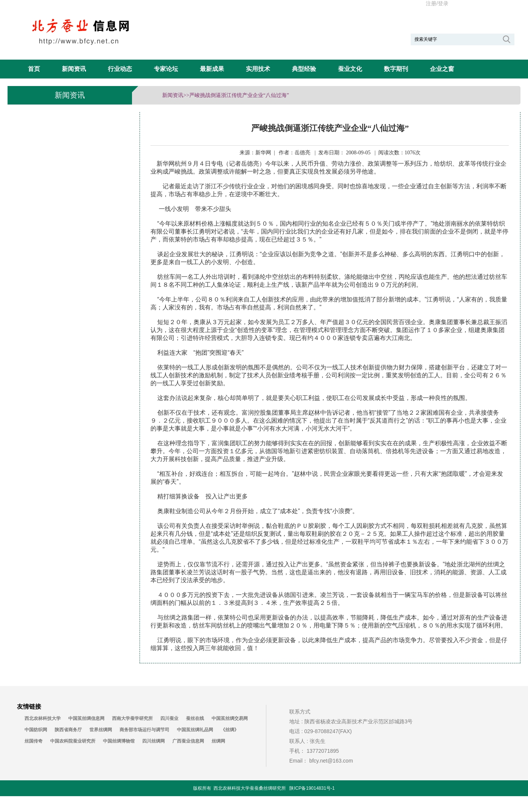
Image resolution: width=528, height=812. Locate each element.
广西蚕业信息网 (188, 741)
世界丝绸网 (101, 730)
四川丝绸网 (153, 741)
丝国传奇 (34, 741)
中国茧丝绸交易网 (230, 718)
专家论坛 (166, 69)
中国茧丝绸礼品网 (195, 730)
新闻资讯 (74, 69)
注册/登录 (437, 3)
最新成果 (212, 69)
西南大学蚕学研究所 (132, 718)
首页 (34, 69)
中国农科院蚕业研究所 (73, 741)
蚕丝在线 (195, 718)
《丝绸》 (230, 730)
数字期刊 (396, 69)
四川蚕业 (169, 718)
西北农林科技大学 (43, 718)
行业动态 (120, 69)
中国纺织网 (36, 730)
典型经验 (304, 69)
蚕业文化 (350, 69)
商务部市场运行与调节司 (144, 730)
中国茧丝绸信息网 (86, 718)
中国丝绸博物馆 (119, 741)
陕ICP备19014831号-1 (312, 788)
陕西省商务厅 (68, 730)
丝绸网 (218, 741)
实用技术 (258, 69)
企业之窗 (442, 69)
